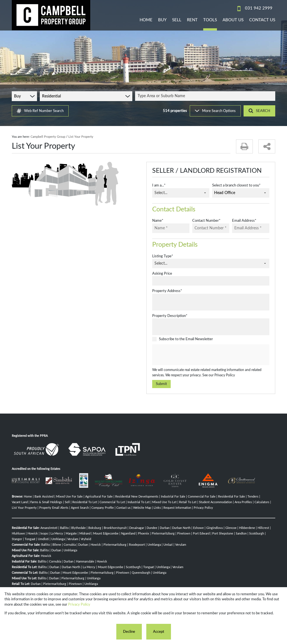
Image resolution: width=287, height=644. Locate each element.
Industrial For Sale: (24, 562)
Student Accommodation (216, 502)
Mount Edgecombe (106, 534)
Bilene (57, 545)
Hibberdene (247, 528)
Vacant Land (20, 502)
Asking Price (162, 274)
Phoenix (143, 534)
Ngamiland (128, 534)
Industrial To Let (139, 502)
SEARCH (259, 111)
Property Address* (167, 291)
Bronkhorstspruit (115, 528)
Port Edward (201, 534)
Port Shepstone (223, 534)
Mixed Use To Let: (24, 578)
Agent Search (80, 508)
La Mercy (57, 534)
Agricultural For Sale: (26, 556)
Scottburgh (257, 534)
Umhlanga (58, 539)
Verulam (73, 539)
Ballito (64, 528)
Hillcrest (263, 528)
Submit (161, 384)
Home (28, 497)
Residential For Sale (232, 497)
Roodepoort (137, 545)
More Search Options (215, 111)
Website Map (142, 508)
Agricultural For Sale (99, 497)
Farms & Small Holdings (46, 502)
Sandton (241, 534)
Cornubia (70, 545)
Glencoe (231, 528)
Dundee (152, 528)
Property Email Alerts (54, 508)
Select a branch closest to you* (236, 185)
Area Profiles (243, 502)
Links (157, 508)
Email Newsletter (199, 339)
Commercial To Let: (25, 573)
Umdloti (43, 539)
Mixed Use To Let (164, 502)
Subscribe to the (186, 339)
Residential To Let (85, 502)
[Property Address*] (211, 302)
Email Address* (244, 221)
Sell (67, 502)
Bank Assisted (44, 497)
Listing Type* (163, 256)
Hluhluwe (18, 534)
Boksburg (95, 528)
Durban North (181, 528)
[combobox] (206, 96)
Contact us (123, 508)
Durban (165, 528)
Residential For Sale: (26, 528)
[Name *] (171, 228)
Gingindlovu (215, 528)
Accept (159, 632)
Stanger (17, 539)
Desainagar (137, 528)
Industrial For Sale (173, 497)
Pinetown (184, 534)
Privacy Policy (225, 375)
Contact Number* (206, 221)
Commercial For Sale (202, 497)
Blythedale (78, 528)
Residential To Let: (25, 567)
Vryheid (86, 539)
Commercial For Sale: (26, 545)
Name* (158, 221)
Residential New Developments (137, 497)
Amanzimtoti (49, 528)
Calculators (262, 502)
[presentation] (210, 355)
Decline (129, 632)
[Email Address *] (251, 228)
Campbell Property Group (48, 137)
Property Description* (170, 316)
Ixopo (44, 534)
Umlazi (168, 545)
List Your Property (24, 508)
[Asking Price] (211, 281)
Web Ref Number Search (40, 111)
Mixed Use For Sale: (26, 550)
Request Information (177, 508)
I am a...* (159, 185)
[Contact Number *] (211, 228)
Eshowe (198, 528)
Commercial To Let (112, 502)
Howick (33, 534)
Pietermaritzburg (163, 534)
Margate (71, 534)
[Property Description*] (211, 327)
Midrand (85, 534)
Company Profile (103, 508)
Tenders (253, 497)
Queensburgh (141, 573)
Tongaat (30, 539)
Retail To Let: (21, 584)
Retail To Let (188, 502)
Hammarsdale (85, 562)
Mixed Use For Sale (69, 497)
